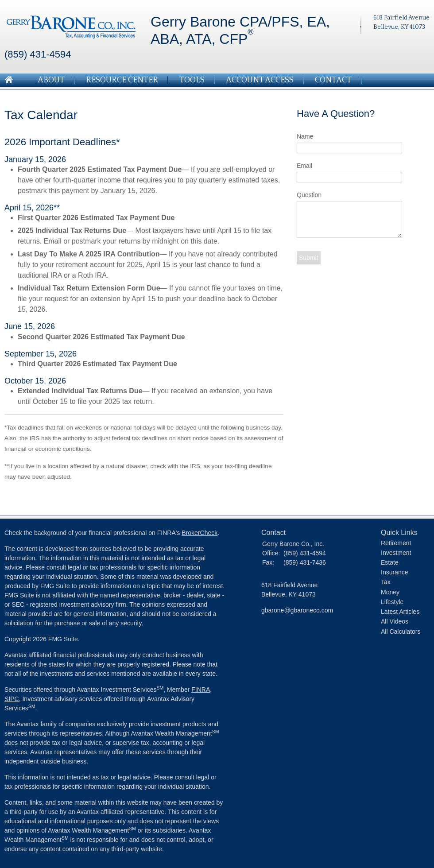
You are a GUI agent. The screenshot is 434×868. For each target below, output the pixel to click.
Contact (333, 80)
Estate (390, 562)
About (51, 80)
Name (305, 136)
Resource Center (122, 80)
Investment (396, 553)
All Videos (395, 621)
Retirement (396, 543)
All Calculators (401, 632)
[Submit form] (309, 258)
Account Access (260, 80)
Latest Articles (400, 612)
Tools (192, 80)
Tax (386, 582)
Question (309, 195)
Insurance (394, 572)
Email (304, 166)
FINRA (201, 690)
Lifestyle (392, 602)
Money (390, 592)
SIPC (12, 699)
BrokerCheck (200, 533)
